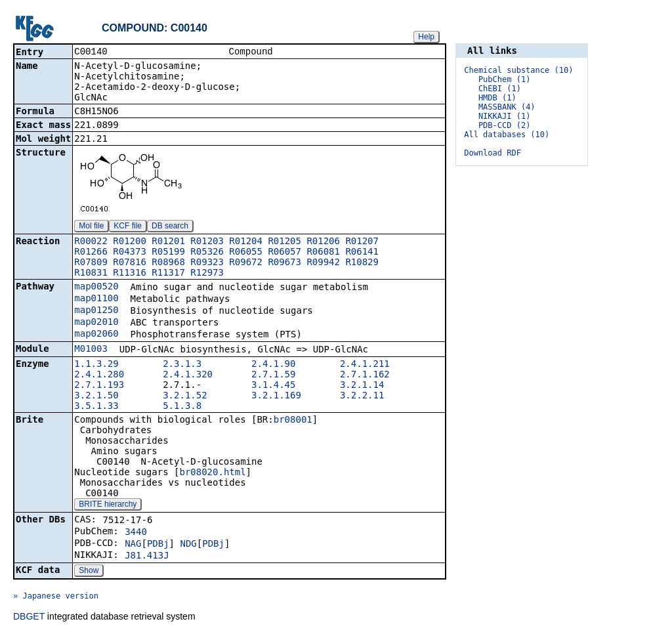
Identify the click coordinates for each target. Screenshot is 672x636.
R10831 (91, 274)
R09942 (323, 263)
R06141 (362, 253)
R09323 (207, 263)
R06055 (246, 253)
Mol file (91, 227)
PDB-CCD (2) (504, 125)
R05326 (207, 253)
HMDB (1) (497, 98)
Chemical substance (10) (518, 70)
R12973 (207, 274)
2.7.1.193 (99, 386)
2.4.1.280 (99, 375)
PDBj (158, 545)
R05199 (168, 253)
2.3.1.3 (182, 365)
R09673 (284, 263)
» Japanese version (56, 597)
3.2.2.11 (362, 396)
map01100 (96, 299)
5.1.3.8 (182, 407)
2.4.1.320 (188, 375)
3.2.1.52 (185, 396)
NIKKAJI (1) (504, 116)
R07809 (91, 263)
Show (89, 572)
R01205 (284, 242)
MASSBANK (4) (507, 107)
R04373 (130, 253)
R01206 (323, 242)
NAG (133, 545)
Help (426, 37)
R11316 (130, 274)
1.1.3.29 (96, 365)
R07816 (130, 263)
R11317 (168, 274)
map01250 (96, 311)
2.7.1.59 (273, 375)
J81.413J (147, 557)
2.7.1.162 (365, 375)
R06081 (323, 253)
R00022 (91, 242)
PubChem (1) (504, 79)
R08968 (168, 263)
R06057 (284, 253)
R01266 (91, 253)
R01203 (207, 242)
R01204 (246, 242)
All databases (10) (507, 135)
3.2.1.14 (362, 386)
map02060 (96, 335)
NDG (188, 545)
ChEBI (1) (500, 89)
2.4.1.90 (273, 365)
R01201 (168, 242)
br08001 (293, 421)
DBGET (29, 618)
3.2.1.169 (276, 396)
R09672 (246, 263)
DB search (170, 227)
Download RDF (493, 153)
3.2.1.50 (96, 396)
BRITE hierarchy (108, 505)
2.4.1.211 (365, 365)
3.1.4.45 (273, 386)
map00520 (96, 287)
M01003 (91, 350)
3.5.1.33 (96, 407)
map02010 (96, 323)
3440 (136, 533)
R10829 (362, 263)
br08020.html (212, 473)
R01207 (362, 242)
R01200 (130, 242)
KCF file (128, 227)
